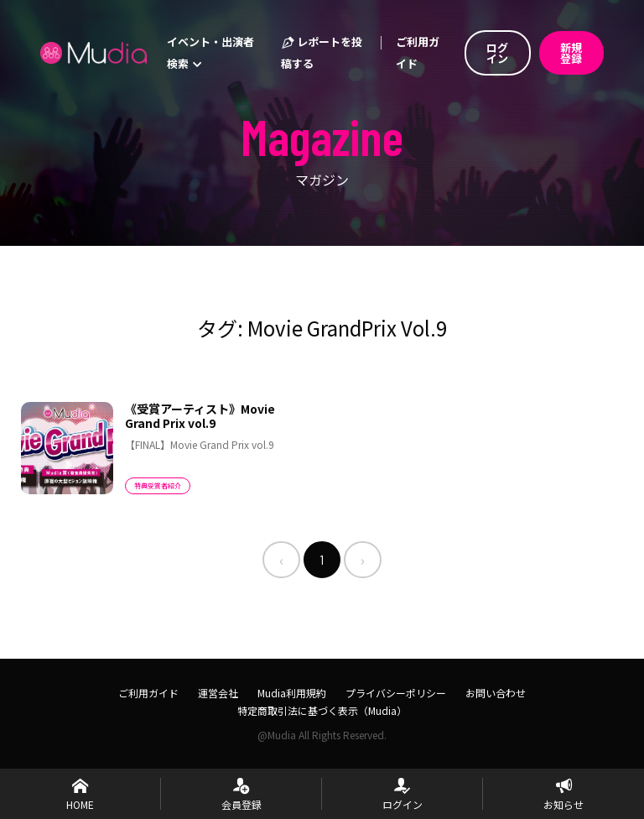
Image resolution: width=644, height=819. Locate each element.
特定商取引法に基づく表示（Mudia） (322, 710)
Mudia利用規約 (292, 693)
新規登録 (571, 53)
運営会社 (218, 693)
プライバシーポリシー (396, 693)
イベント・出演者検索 (210, 52)
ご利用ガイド (418, 52)
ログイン (497, 53)
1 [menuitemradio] (322, 559)
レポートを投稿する (322, 52)
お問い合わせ (496, 693)
